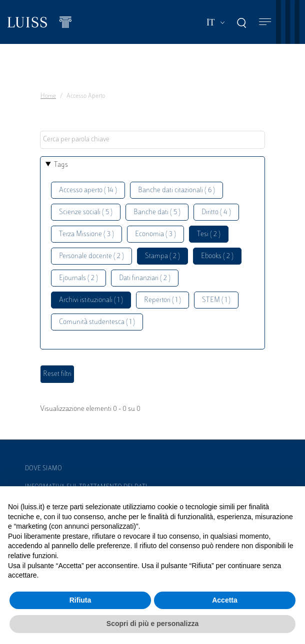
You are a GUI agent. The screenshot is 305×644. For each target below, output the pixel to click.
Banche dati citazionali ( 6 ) (176, 190)
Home (48, 96)
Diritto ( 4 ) (216, 212)
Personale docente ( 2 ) (91, 256)
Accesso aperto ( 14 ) (88, 190)
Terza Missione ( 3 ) (86, 234)
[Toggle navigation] (265, 22)
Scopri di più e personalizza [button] (152, 624)
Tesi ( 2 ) (209, 234)
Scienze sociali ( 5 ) (86, 212)
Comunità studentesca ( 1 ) (97, 322)
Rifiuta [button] (80, 600)
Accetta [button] (225, 600)
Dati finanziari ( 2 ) (145, 278)
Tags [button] (61, 165)
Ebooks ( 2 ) (217, 256)
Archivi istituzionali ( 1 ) (91, 300)
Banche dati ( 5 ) (157, 212)
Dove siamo (43, 469)
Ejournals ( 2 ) (78, 278)
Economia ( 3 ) (155, 234)
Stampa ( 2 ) (162, 256)
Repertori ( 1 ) (162, 300)
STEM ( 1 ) (216, 300)
